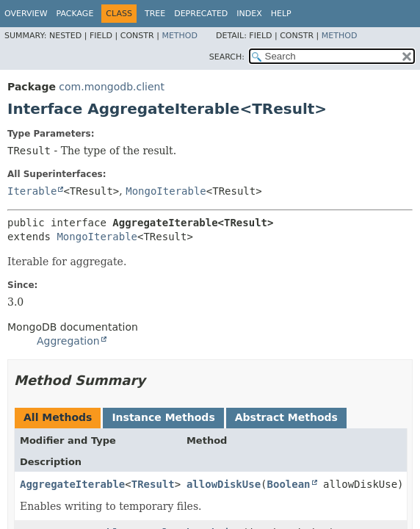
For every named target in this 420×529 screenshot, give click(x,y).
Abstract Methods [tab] (286, 417)
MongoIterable (166, 191)
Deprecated (201, 14)
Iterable (32, 191)
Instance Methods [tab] (163, 417)
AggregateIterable (72, 484)
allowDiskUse (224, 484)
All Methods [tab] (58, 417)
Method (180, 36)
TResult (153, 484)
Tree (155, 14)
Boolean (289, 484)
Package (75, 14)
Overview (26, 14)
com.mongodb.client (112, 87)
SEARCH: (227, 57)
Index (249, 14)
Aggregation (68, 341)
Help (281, 14)
